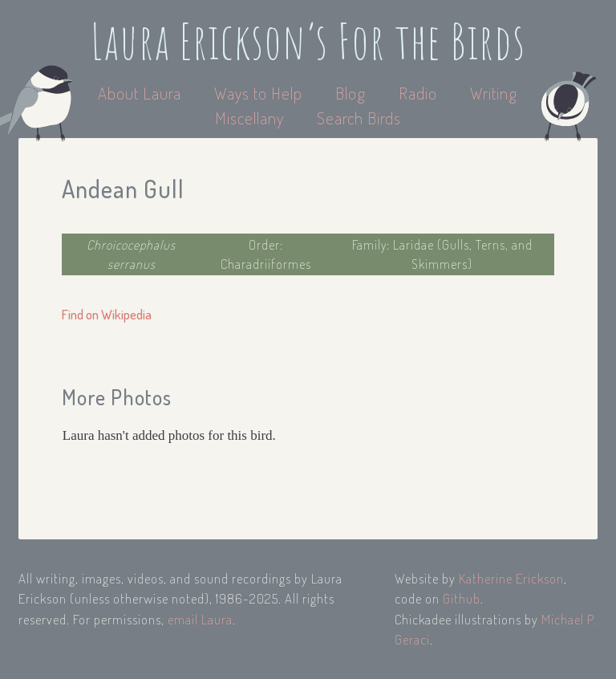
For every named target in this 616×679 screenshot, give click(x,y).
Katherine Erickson (511, 578)
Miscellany (249, 118)
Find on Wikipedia (107, 314)
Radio (420, 93)
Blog (351, 93)
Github (462, 598)
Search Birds (359, 118)
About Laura (142, 93)
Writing (494, 93)
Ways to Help (260, 93)
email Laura (200, 619)
